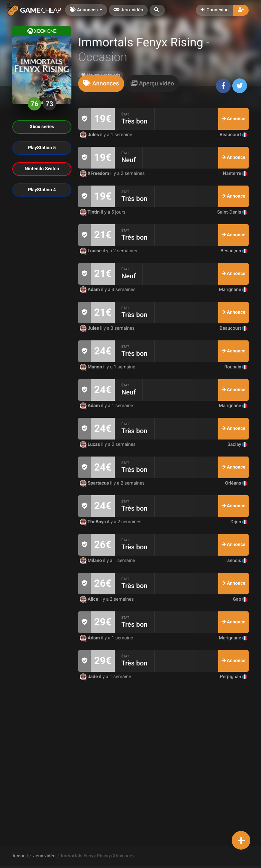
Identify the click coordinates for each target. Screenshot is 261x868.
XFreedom (95, 174)
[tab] (101, 84)
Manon (91, 367)
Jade (89, 677)
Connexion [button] (215, 10)
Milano (91, 561)
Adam (90, 290)
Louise (91, 251)
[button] (157, 10)
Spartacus (95, 483)
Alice (90, 599)
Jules (90, 135)
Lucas (90, 445)
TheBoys (93, 522)
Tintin (90, 212)
